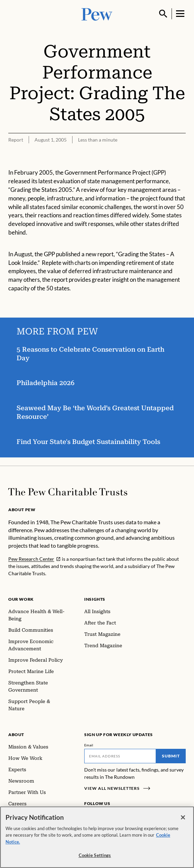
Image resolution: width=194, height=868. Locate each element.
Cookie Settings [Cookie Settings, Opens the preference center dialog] (95, 857)
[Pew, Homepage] (97, 14)
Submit (171, 756)
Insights (95, 599)
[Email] (120, 756)
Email (89, 745)
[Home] (68, 492)
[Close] (183, 819)
